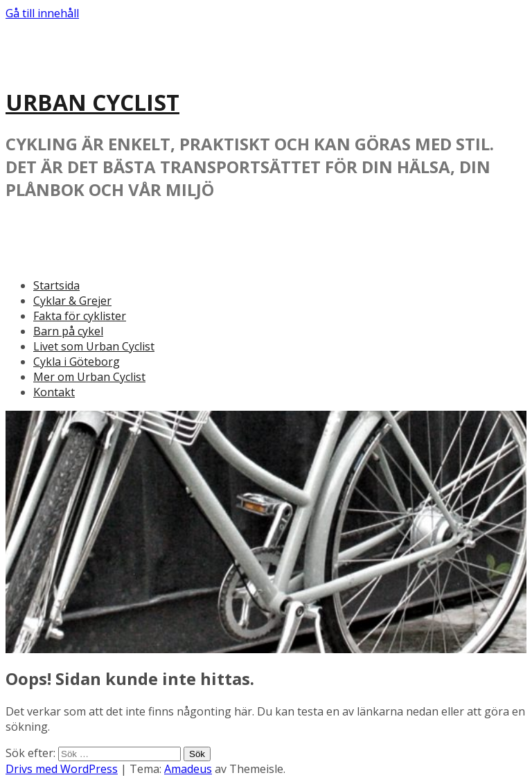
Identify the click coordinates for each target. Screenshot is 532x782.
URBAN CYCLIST (92, 102)
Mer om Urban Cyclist (89, 377)
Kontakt (54, 392)
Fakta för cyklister (80, 316)
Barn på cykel (68, 331)
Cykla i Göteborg (77, 362)
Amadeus (188, 769)
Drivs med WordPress (62, 769)
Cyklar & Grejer (72, 301)
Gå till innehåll (42, 13)
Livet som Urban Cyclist (94, 346)
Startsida (56, 285)
